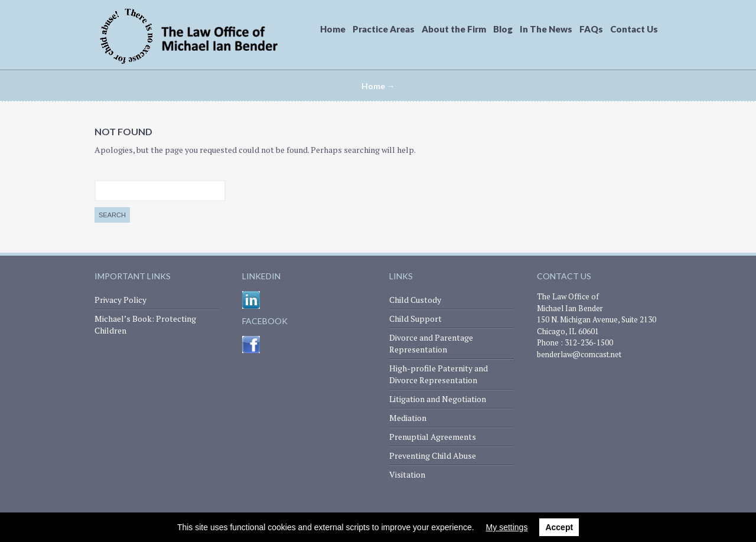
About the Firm (454, 29)
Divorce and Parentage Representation (431, 343)
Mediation (408, 418)
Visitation (407, 474)
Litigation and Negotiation (438, 399)
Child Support (416, 319)
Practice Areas (384, 29)
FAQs (591, 29)
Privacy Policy (120, 300)
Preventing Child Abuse (433, 456)
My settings (507, 527)
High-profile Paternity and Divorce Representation (439, 374)
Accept (559, 527)
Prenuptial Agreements (433, 437)
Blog (503, 29)
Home (333, 29)
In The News (546, 29)
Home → (378, 86)
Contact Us (634, 29)
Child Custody (415, 300)
